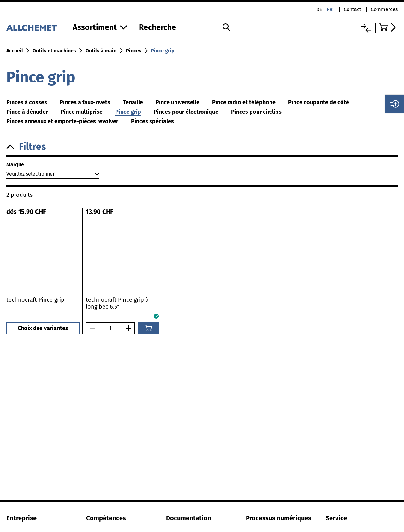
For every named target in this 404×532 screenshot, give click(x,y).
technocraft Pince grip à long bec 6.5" (117, 303)
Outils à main (101, 51)
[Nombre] (110, 328)
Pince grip (163, 51)
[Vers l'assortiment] (100, 28)
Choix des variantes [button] (43, 328)
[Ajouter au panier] (149, 328)
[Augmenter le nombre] (130, 328)
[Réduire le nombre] (91, 328)
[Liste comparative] (366, 28)
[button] (202, 147)
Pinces (134, 51)
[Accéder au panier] (388, 27)
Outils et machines (54, 51)
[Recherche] (185, 28)
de (319, 9)
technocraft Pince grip (35, 300)
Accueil (15, 51)
